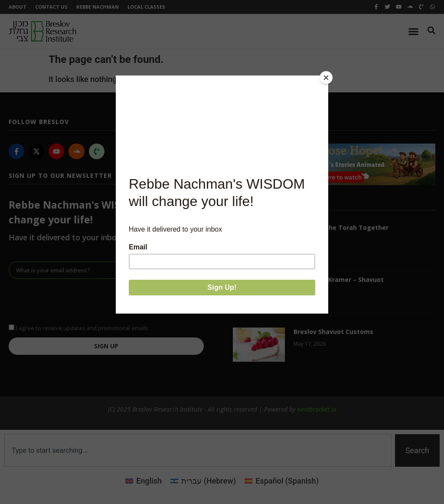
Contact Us (51, 7)
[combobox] (198, 450)
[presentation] (75, 300)
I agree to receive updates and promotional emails (82, 327)
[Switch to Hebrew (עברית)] (203, 481)
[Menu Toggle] (413, 31)
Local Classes (146, 7)
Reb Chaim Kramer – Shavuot (339, 280)
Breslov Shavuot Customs (333, 332)
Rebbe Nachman (98, 7)
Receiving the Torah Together (341, 227)
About (18, 7)
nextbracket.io (317, 409)
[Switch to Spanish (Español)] (282, 481)
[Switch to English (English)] (144, 481)
